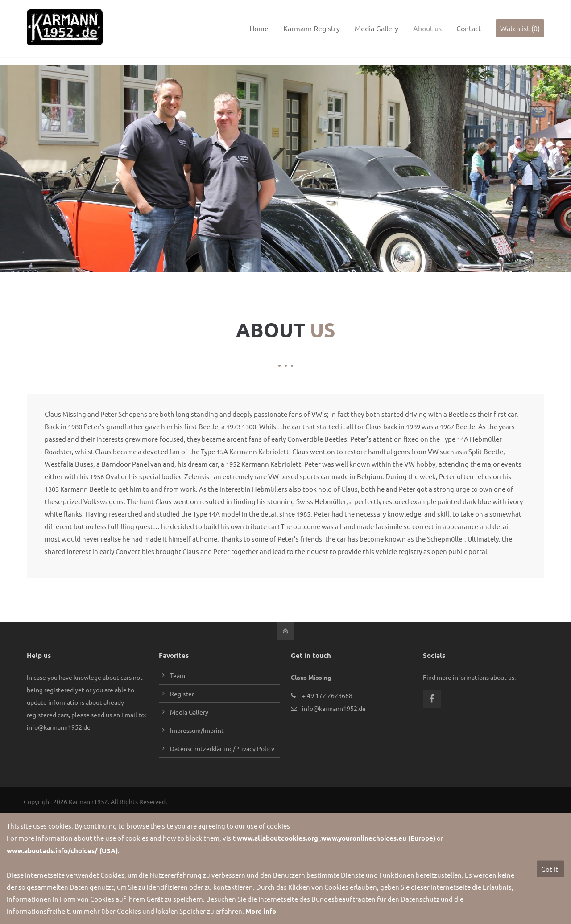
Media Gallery (189, 708)
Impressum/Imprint (197, 727)
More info (261, 911)
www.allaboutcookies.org (277, 838)
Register (182, 690)
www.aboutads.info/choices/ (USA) (62, 850)
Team (178, 672)
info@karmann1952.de (69, 8)
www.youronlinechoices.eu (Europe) (378, 838)
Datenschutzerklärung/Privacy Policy (222, 745)
